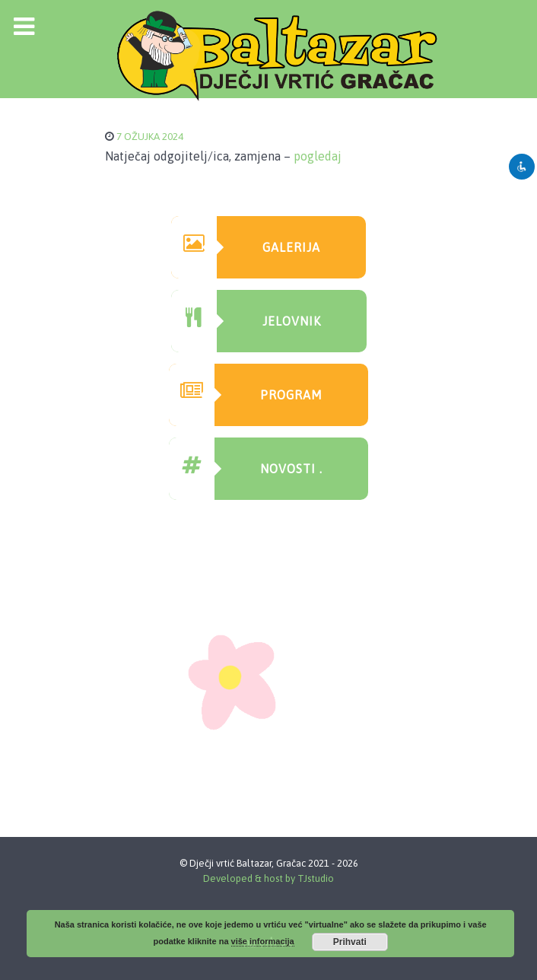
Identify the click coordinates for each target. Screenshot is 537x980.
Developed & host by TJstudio (268, 878)
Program (246, 395)
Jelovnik (246, 321)
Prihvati (350, 942)
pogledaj (318, 156)
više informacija (263, 941)
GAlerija (246, 247)
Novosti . (246, 469)
